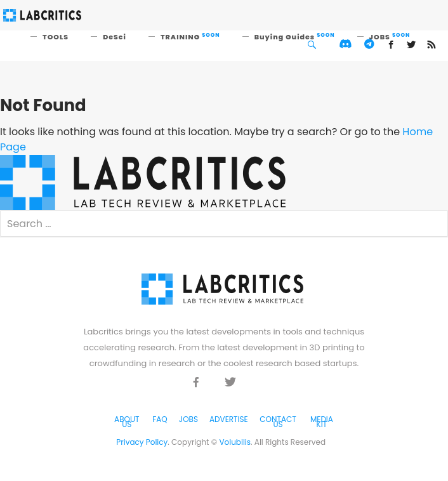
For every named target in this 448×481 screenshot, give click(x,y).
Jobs (188, 419)
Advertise (229, 419)
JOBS (390, 37)
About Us (127, 422)
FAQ (160, 419)
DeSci (115, 37)
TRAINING (190, 37)
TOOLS (56, 37)
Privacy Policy (142, 442)
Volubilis (235, 442)
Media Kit (322, 422)
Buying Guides (295, 37)
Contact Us (278, 422)
